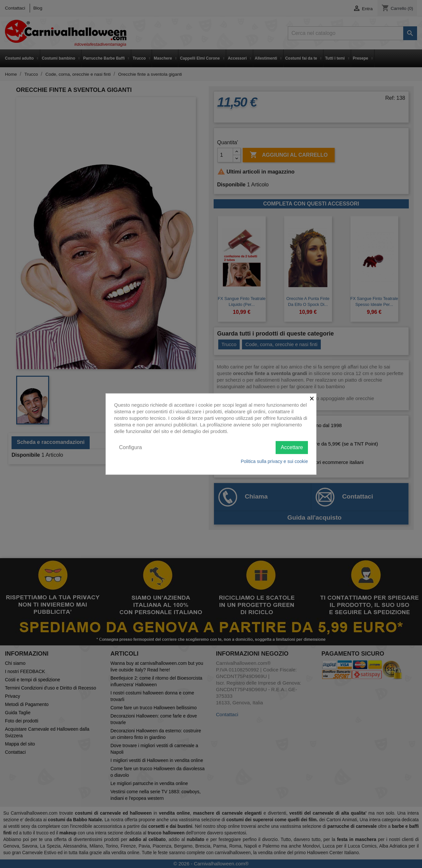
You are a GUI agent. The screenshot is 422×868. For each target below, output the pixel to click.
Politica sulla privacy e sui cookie (274, 461)
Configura (130, 447)
